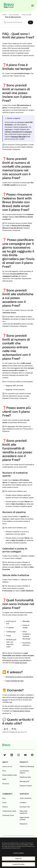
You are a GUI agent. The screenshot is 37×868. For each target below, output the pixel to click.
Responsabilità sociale (10, 775)
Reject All (18, 859)
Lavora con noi (7, 766)
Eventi (4, 802)
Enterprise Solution (26, 786)
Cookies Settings (18, 853)
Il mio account (14, 15)
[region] (18, 853)
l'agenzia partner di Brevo (22, 711)
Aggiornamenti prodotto (24, 818)
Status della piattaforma (23, 812)
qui (11, 702)
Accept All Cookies (18, 864)
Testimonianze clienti (9, 811)
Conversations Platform (24, 772)
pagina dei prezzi (21, 663)
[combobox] (18, 22)
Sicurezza (6, 784)
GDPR (4, 779)
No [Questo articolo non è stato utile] (15, 729)
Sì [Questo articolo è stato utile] (7, 729)
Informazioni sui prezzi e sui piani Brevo (16, 660)
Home (4, 15)
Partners (5, 807)
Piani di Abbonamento (13, 17)
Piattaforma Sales (25, 777)
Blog (4, 798)
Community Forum (8, 815)
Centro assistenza (26, 798)
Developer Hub (25, 807)
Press (4, 771)
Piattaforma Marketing (27, 766)
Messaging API (25, 781)
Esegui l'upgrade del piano (15, 681)
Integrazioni (24, 824)
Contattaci (23, 802)
